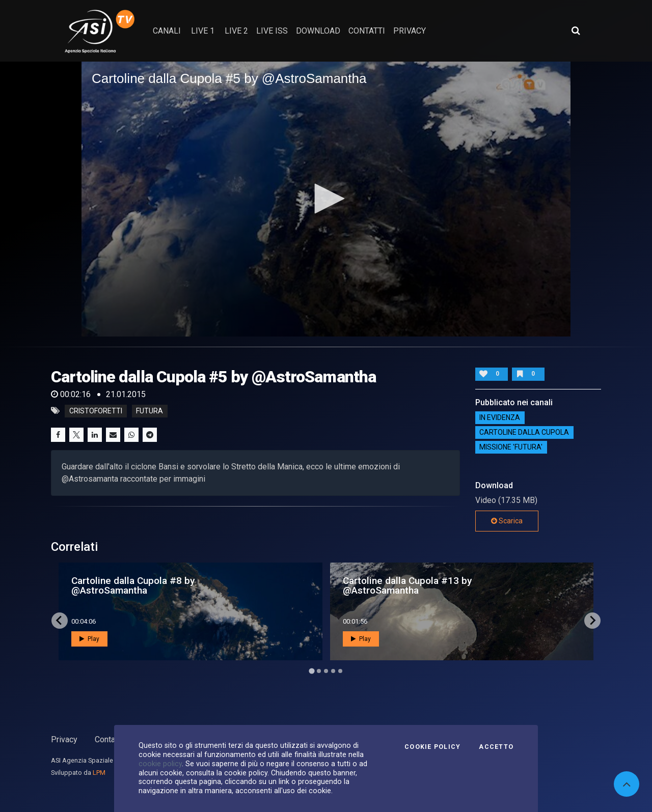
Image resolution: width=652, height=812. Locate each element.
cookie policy (160, 764)
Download (318, 31)
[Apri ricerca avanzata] (576, 31)
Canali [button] (167, 31)
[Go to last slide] (60, 621)
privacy (410, 31)
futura (150, 411)
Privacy (64, 739)
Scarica (507, 521)
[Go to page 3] (326, 671)
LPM (99, 773)
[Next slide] (592, 621)
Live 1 (203, 31)
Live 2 (236, 31)
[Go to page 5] (340, 671)
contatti (367, 31)
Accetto (496, 747)
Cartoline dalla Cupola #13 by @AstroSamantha (407, 585)
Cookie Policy (432, 747)
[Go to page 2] (319, 671)
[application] (326, 199)
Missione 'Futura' (511, 447)
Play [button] (89, 639)
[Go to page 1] (311, 671)
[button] (326, 199)
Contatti (108, 739)
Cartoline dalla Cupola (524, 433)
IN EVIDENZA (500, 418)
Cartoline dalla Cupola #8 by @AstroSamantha (133, 585)
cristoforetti (96, 411)
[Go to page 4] (333, 671)
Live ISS (272, 31)
